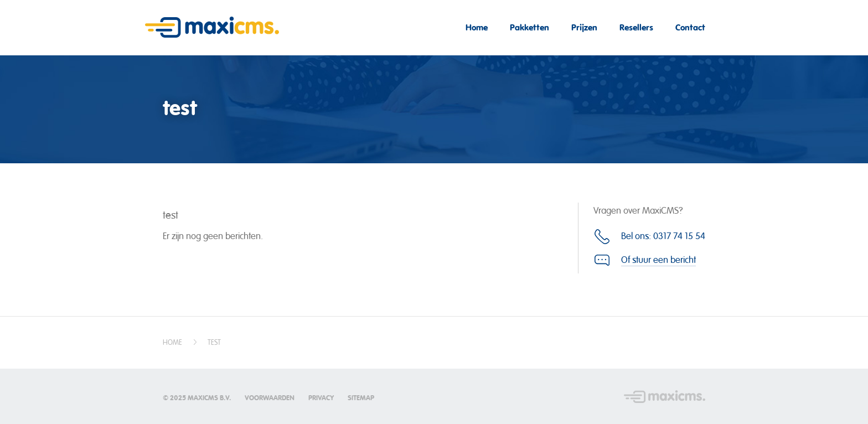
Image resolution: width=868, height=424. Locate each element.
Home (477, 27)
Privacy (321, 398)
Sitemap (361, 398)
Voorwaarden (270, 398)
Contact (690, 27)
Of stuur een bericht (658, 260)
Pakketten (529, 27)
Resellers (636, 27)
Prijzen (584, 27)
